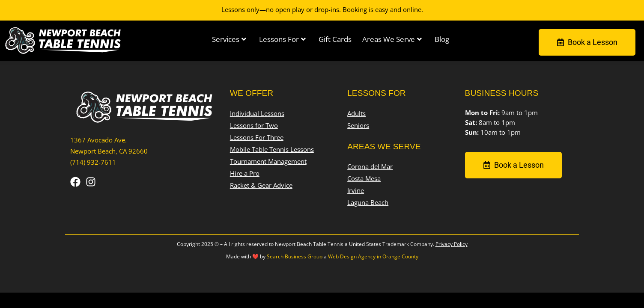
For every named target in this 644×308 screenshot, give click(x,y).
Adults (356, 114)
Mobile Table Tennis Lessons (272, 150)
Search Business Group (295, 256)
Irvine (356, 191)
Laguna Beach (368, 203)
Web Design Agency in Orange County (373, 256)
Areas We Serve (392, 39)
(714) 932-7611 (93, 162)
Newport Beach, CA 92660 (109, 151)
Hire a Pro (245, 173)
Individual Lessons (257, 114)
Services (229, 39)
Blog (442, 39)
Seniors (358, 126)
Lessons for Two (254, 126)
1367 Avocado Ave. (98, 140)
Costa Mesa (364, 179)
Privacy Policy (452, 244)
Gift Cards (335, 39)
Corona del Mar (370, 167)
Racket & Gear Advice (261, 185)
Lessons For (282, 39)
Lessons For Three (257, 138)
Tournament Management (268, 161)
